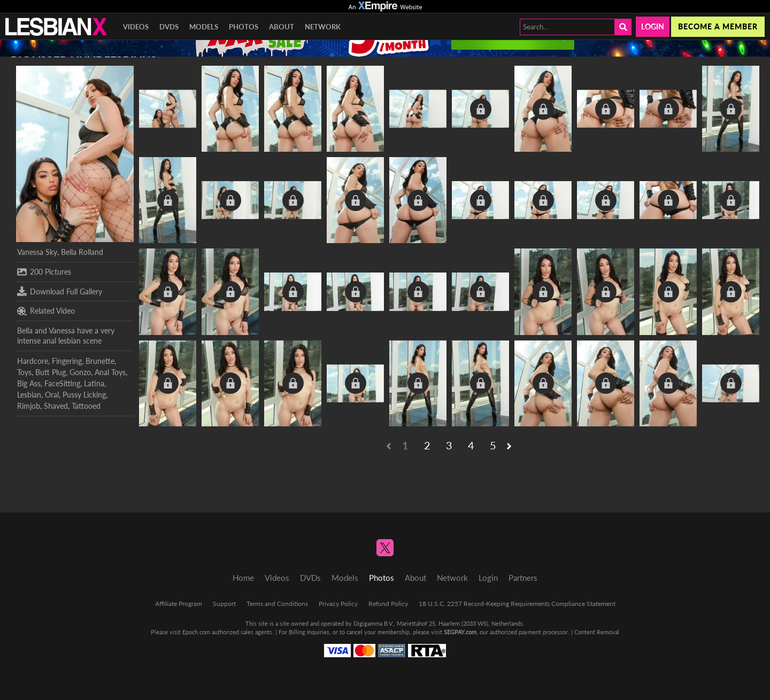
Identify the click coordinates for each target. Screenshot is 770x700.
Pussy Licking (84, 395)
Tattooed (86, 406)
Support (224, 604)
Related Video (46, 311)
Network (323, 27)
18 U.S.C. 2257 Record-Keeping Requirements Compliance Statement (517, 604)
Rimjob (29, 406)
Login (653, 26)
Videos (136, 27)
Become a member (718, 26)
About (282, 27)
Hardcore (33, 361)
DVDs (169, 27)
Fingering (67, 361)
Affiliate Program (179, 604)
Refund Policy (388, 604)
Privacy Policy (338, 604)
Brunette (100, 361)
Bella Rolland (82, 252)
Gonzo (80, 372)
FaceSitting (62, 383)
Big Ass (29, 383)
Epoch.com (196, 632)
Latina (94, 383)
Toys (24, 372)
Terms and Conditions (277, 604)
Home (243, 578)
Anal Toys (110, 372)
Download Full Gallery (60, 291)
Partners (523, 578)
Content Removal (597, 632)
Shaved (56, 406)
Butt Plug (51, 372)
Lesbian (29, 395)
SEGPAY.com (460, 632)
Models (204, 27)
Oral (52, 395)
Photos (244, 27)
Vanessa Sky (37, 252)
